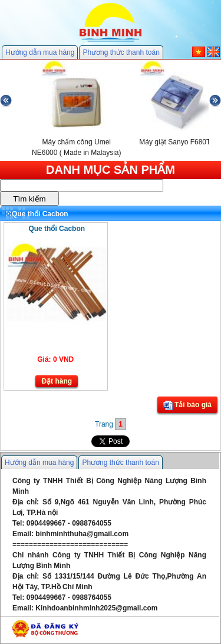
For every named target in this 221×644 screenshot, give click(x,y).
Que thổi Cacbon (57, 229)
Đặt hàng (57, 381)
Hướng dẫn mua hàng (40, 52)
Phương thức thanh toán (121, 52)
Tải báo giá (187, 405)
